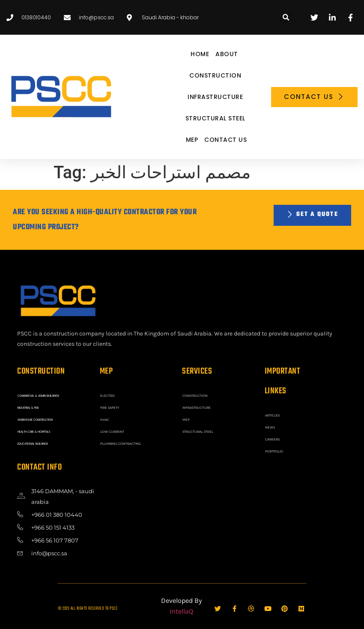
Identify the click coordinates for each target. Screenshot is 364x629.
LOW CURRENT (111, 430)
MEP (192, 140)
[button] (286, 17)
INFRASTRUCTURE (215, 97)
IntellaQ (181, 609)
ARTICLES (272, 415)
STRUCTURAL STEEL (215, 118)
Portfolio (273, 449)
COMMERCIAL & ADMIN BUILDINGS (39, 395)
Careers (272, 438)
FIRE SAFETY (109, 407)
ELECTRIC (107, 395)
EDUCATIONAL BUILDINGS (33, 441)
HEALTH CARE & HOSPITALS (34, 430)
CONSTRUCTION (215, 75)
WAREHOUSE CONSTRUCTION (36, 419)
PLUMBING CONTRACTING (118, 441)
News (270, 427)
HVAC (104, 419)
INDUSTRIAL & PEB (28, 407)
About (227, 54)
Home (200, 54)
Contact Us (225, 140)
